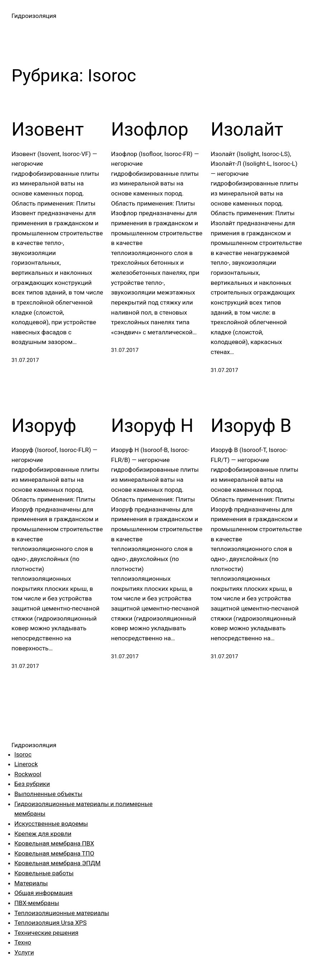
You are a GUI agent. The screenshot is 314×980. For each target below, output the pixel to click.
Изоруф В (251, 426)
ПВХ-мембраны (37, 903)
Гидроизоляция (34, 16)
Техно (23, 942)
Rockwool (28, 774)
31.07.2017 (25, 360)
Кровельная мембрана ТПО (54, 853)
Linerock (26, 764)
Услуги (24, 952)
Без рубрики (32, 784)
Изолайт (247, 129)
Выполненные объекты (48, 794)
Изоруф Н (152, 426)
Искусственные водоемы (51, 824)
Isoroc (23, 754)
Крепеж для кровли (43, 834)
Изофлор (150, 129)
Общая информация (43, 893)
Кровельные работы (44, 873)
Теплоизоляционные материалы (62, 913)
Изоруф (44, 426)
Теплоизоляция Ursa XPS (51, 923)
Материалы (31, 883)
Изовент (48, 129)
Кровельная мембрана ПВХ (54, 843)
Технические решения (46, 933)
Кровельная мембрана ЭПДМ (58, 863)
